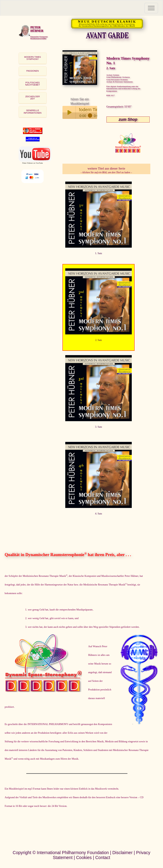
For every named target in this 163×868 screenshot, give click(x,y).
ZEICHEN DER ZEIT (33, 98)
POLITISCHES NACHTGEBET (33, 84)
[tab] (33, 58)
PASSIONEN (32, 71)
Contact (103, 858)
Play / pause (69, 112)
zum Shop (128, 120)
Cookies (84, 858)
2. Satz (99, 340)
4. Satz (99, 514)
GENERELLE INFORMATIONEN (32, 112)
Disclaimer (122, 853)
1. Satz (99, 253)
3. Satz (99, 427)
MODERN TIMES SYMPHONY (32, 58)
